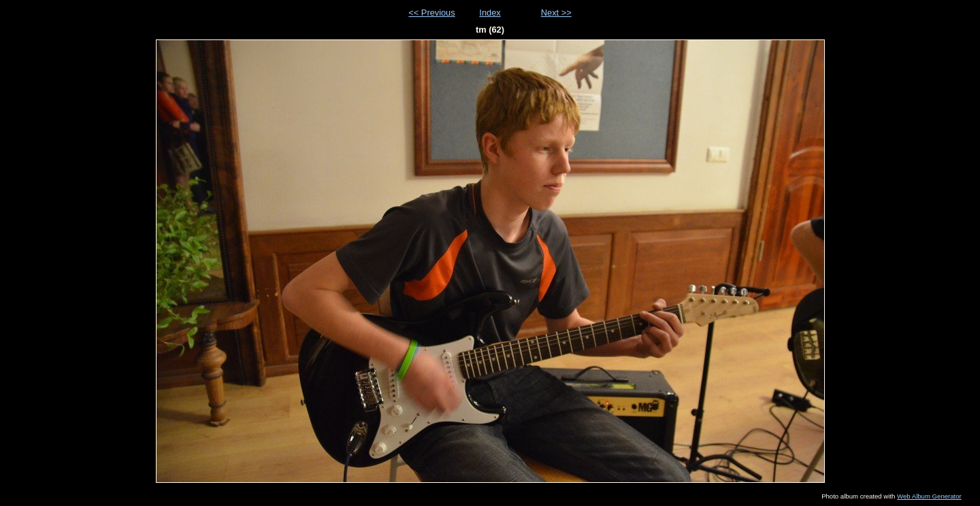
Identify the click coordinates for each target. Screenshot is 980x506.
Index (490, 13)
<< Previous (431, 13)
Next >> (556, 13)
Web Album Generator (929, 496)
